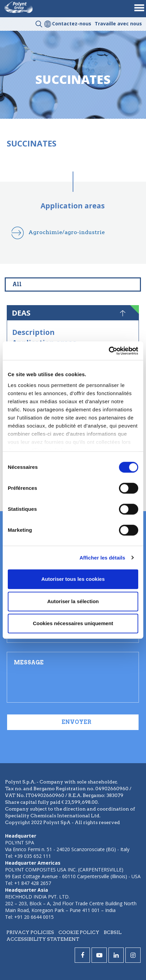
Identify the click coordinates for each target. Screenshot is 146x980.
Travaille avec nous (118, 24)
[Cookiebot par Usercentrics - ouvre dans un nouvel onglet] (109, 351)
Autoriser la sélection (73, 601)
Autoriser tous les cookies (73, 579)
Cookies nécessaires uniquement (73, 623)
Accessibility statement (43, 939)
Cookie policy (79, 932)
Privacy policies (30, 932)
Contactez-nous (72, 24)
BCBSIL (113, 932)
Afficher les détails (102, 558)
